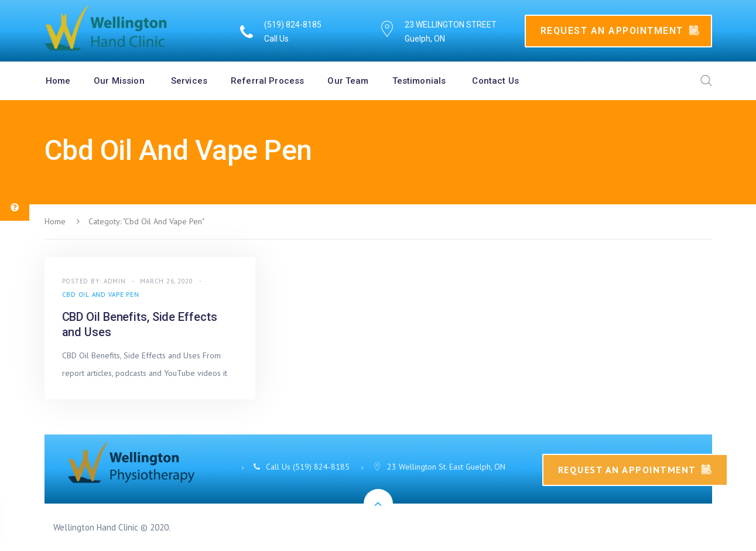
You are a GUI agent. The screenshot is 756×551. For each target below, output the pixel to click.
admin (115, 281)
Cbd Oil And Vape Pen (101, 295)
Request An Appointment (620, 31)
